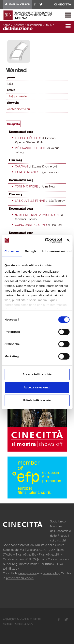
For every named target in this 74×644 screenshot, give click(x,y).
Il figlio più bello (28, 138)
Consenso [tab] (12, 251)
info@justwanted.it (19, 96)
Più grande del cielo (31, 148)
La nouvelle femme (30, 201)
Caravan (21, 166)
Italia (49, 25)
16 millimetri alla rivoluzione (38, 215)
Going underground (31, 225)
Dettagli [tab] (30, 251)
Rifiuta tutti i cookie (37, 400)
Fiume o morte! (26, 172)
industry (19, 25)
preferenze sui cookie (20, 578)
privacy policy (27, 573)
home (7, 25)
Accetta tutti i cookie (37, 374)
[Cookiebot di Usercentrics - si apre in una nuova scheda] (46, 240)
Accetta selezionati (37, 387)
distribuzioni (35, 25)
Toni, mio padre (26, 186)
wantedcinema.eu (18, 109)
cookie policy (51, 573)
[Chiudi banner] (68, 240)
